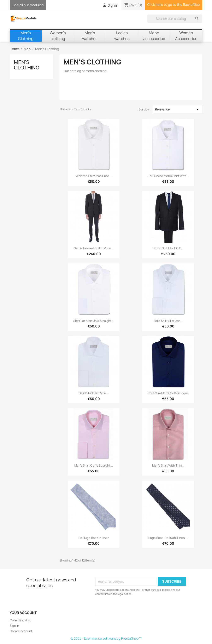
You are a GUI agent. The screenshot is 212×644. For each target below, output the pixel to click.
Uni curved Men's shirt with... (168, 176)
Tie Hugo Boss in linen (94, 538)
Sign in (14, 626)
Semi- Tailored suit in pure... (94, 248)
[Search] (175, 19)
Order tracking (20, 620)
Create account (21, 631)
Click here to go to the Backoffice (173, 5)
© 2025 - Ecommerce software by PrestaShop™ (106, 639)
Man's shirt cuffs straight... (94, 465)
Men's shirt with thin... (168, 465)
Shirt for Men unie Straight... (94, 321)
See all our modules (28, 5)
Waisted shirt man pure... (94, 176)
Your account (23, 613)
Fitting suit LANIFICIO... (168, 248)
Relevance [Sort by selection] (178, 109)
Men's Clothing (27, 65)
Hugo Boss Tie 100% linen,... (168, 538)
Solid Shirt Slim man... (168, 321)
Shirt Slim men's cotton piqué (168, 393)
